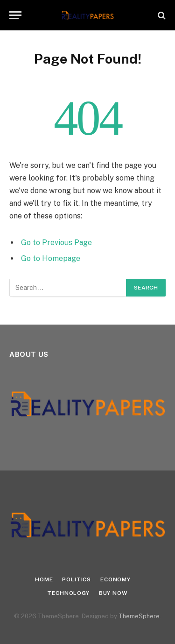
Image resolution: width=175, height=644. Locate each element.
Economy (115, 579)
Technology (68, 593)
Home (44, 579)
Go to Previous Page (56, 242)
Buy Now (113, 593)
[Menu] (15, 15)
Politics (77, 579)
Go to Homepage (51, 258)
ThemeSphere (139, 616)
